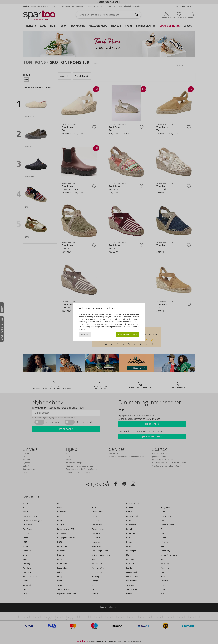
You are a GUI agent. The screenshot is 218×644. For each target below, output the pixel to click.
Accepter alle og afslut (128, 334)
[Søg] (137, 15)
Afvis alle (85, 334)
